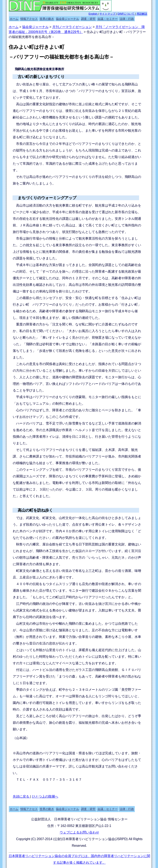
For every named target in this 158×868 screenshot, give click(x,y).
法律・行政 (127, 19)
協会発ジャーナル (67, 19)
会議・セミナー (108, 19)
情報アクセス (29, 19)
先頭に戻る (21, 796)
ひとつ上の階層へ (45, 796)
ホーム (14, 19)
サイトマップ (108, 14)
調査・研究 (88, 19)
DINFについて (126, 14)
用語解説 (142, 14)
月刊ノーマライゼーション (72, 27)
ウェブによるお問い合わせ (79, 832)
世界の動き (47, 19)
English (93, 14)
